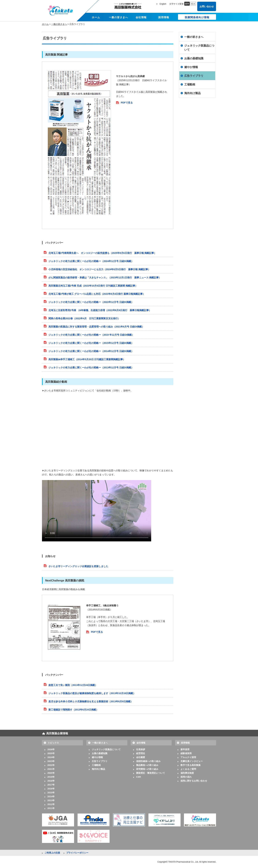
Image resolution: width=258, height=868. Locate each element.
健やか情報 (191, 67)
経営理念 (141, 753)
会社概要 (141, 757)
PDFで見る (127, 103)
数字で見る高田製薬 (191, 765)
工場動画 (190, 84)
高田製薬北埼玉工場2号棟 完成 (93, 286)
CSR (138, 777)
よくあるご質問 (188, 769)
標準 (187, 4)
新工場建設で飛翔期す (73, 710)
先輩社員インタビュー (192, 761)
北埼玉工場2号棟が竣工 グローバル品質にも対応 (97, 294)
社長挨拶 (141, 749)
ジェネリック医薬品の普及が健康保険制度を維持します (92, 693)
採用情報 (185, 743)
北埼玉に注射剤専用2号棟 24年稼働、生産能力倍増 (100, 310)
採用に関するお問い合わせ (194, 781)
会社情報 (141, 743)
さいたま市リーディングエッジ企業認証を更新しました (78, 566)
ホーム (45, 24)
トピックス (53, 743)
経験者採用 (186, 753)
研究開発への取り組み (147, 769)
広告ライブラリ (194, 76)
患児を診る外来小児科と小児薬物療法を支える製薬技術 (91, 701)
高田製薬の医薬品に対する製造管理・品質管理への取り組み (96, 327)
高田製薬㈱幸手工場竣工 (87, 359)
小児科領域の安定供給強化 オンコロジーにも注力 (99, 269)
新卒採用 (185, 749)
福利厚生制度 (187, 773)
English (163, 4)
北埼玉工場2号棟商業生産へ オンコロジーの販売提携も (102, 253)
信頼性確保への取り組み (148, 761)
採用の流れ (186, 777)
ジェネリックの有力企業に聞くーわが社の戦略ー (91, 261)
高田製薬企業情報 (57, 733)
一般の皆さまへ (59, 24)
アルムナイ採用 (188, 757)
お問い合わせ (207, 6)
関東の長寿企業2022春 (84, 318)
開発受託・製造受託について (151, 773)
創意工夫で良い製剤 (73, 685)
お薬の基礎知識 (194, 58)
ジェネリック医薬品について (199, 48)
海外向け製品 (192, 93)
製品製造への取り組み (147, 765)
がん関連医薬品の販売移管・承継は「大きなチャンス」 (105, 278)
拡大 (193, 4)
